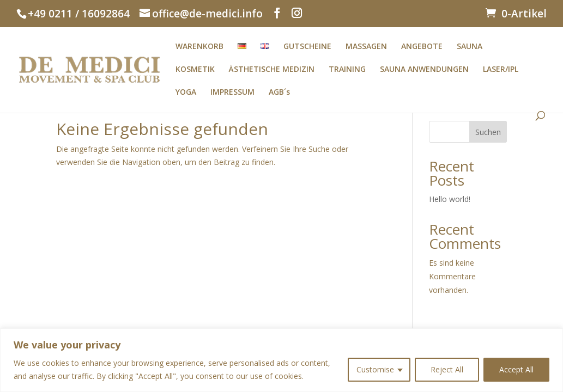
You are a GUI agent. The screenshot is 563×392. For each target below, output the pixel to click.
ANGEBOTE (422, 47)
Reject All (447, 369)
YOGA (186, 93)
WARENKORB (199, 47)
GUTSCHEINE (307, 47)
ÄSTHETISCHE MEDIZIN (272, 70)
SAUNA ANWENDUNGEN (424, 70)
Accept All (516, 369)
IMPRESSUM (232, 93)
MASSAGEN (366, 47)
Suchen (488, 132)
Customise (375, 369)
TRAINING (347, 70)
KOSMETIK (195, 70)
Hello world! (450, 199)
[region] (282, 360)
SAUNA (470, 47)
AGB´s (279, 93)
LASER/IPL (501, 70)
